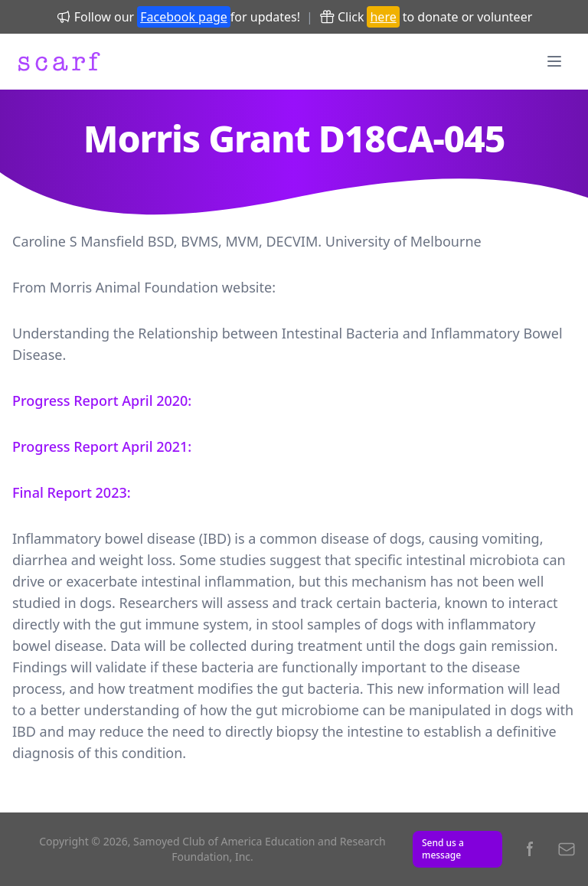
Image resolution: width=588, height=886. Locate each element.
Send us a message (443, 849)
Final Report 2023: (72, 492)
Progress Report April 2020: (102, 400)
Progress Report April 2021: (102, 446)
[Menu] (554, 61)
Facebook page (184, 17)
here (383, 17)
